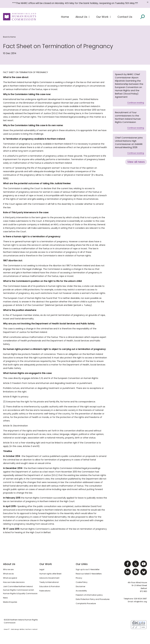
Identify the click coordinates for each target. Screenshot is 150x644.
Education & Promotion (50, 586)
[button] (83, 17)
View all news (136, 162)
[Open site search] (143, 16)
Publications (45, 591)
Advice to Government (49, 578)
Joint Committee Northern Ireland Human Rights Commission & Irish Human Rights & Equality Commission (20, 590)
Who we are (8, 569)
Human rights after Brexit (50, 574)
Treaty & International (49, 582)
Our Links (82, 564)
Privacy (79, 578)
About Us (9, 564)
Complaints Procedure (86, 603)
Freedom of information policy (89, 595)
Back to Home (9, 37)
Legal (42, 569)
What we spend (10, 578)
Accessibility (81, 591)
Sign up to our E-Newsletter (88, 569)
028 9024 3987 (140, 599)
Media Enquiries (10, 602)
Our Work (46, 564)
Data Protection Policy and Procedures (93, 599)
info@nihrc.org (140, 602)
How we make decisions (14, 582)
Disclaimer (80, 586)
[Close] (148, 2)
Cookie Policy (82, 582)
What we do (8, 574)
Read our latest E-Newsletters (89, 574)
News (5, 598)
